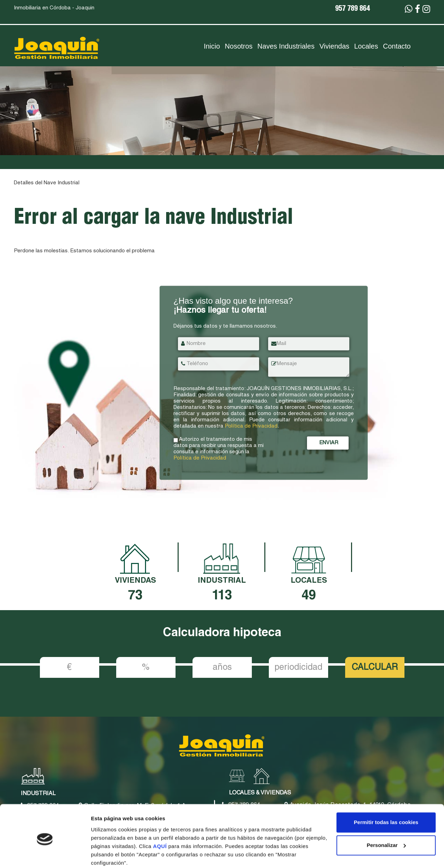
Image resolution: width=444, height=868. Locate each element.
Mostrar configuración (119, 854)
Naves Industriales (286, 46)
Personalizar (386, 818)
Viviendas (334, 46)
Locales (366, 46)
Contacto (397, 46)
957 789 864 (352, 9)
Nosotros (239, 46)
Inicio (212, 46)
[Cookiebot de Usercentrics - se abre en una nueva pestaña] (45, 854)
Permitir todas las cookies (386, 795)
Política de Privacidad (251, 426)
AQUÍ (161, 819)
